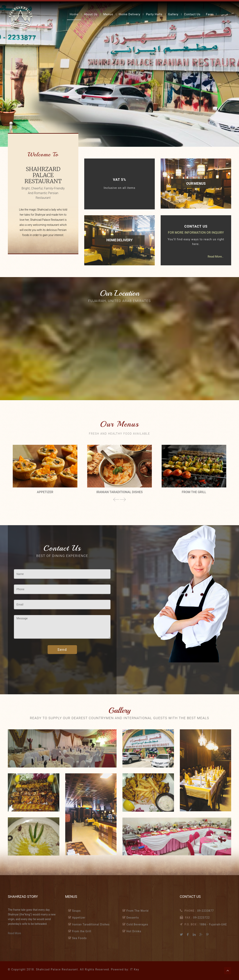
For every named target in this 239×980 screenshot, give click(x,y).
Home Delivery (130, 14)
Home (74, 14)
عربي (225, 14)
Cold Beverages (137, 924)
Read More (14, 933)
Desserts (133, 918)
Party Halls (154, 14)
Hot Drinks (134, 931)
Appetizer (79, 918)
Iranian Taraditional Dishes (91, 924)
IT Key (135, 969)
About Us (91, 14)
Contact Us (192, 14)
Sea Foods (79, 938)
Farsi (210, 14)
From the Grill (82, 931)
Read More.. (215, 257)
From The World (137, 911)
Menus (108, 14)
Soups (76, 911)
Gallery (173, 14)
